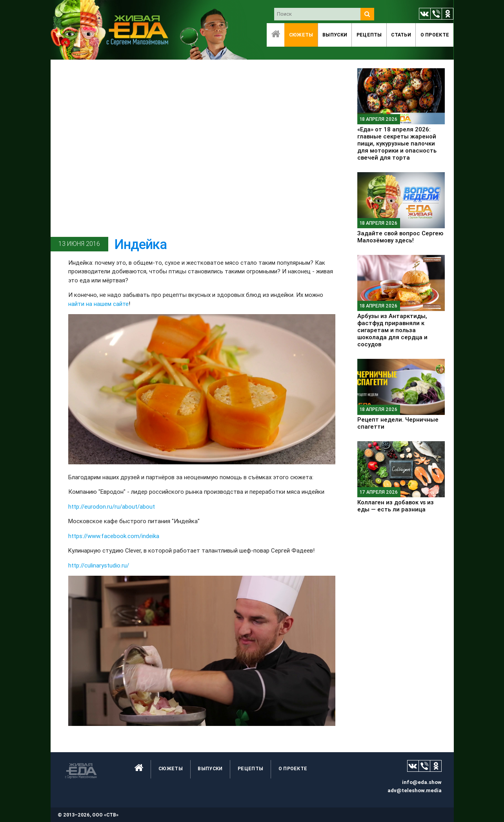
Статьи (401, 35)
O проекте (435, 35)
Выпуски (335, 35)
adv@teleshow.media (415, 790)
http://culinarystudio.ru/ (99, 565)
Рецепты (369, 35)
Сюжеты (301, 35)
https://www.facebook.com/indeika (114, 536)
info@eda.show (422, 782)
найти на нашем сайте (98, 304)
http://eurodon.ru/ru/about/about (112, 506)
